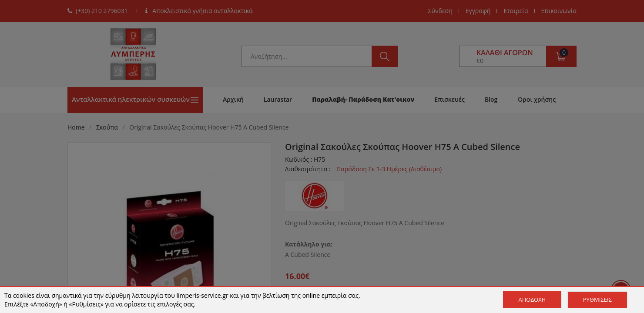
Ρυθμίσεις (597, 300)
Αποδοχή (532, 300)
